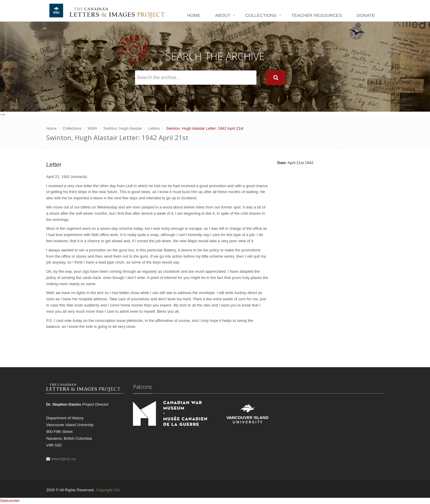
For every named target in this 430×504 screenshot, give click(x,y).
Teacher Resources (317, 15)
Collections (261, 15)
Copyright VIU (108, 490)
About (223, 15)
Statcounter (10, 501)
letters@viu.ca (64, 459)
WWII (92, 128)
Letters (154, 128)
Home (194, 15)
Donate (366, 15)
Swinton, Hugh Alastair (123, 128)
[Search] (276, 78)
